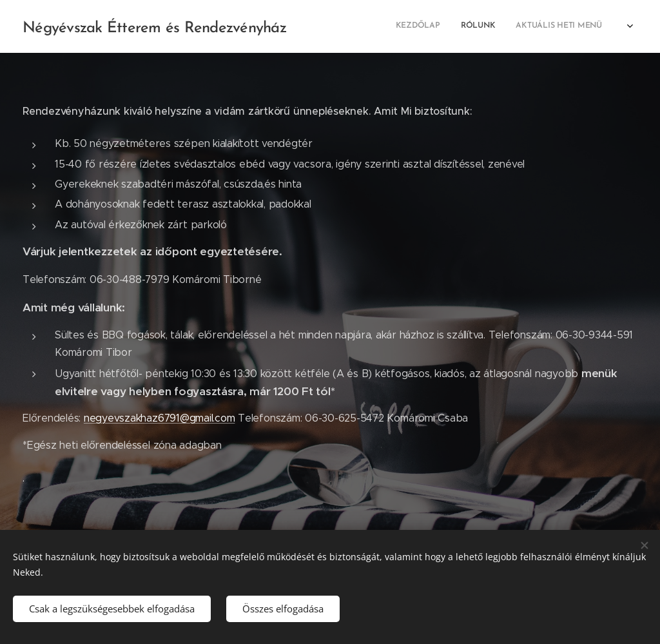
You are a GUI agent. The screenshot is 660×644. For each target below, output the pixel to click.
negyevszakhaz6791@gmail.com (160, 418)
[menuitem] (455, 26)
